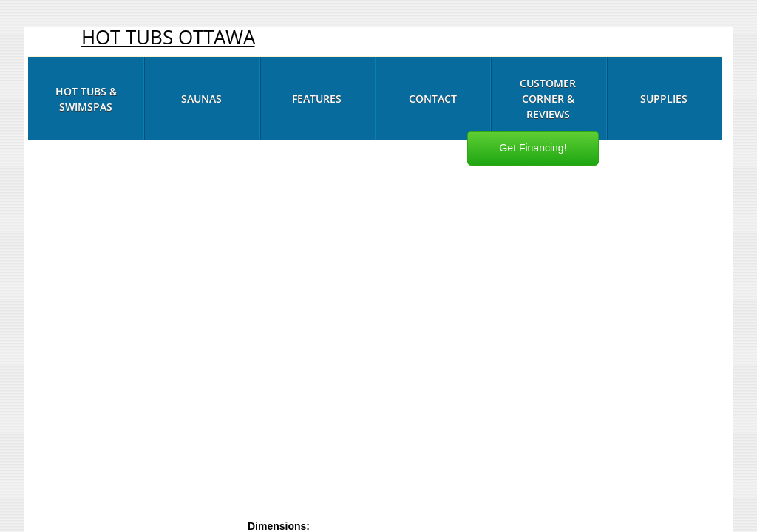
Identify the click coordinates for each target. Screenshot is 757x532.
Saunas (201, 99)
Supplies (664, 99)
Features (317, 99)
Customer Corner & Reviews (548, 99)
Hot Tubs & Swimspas (86, 99)
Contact (433, 99)
